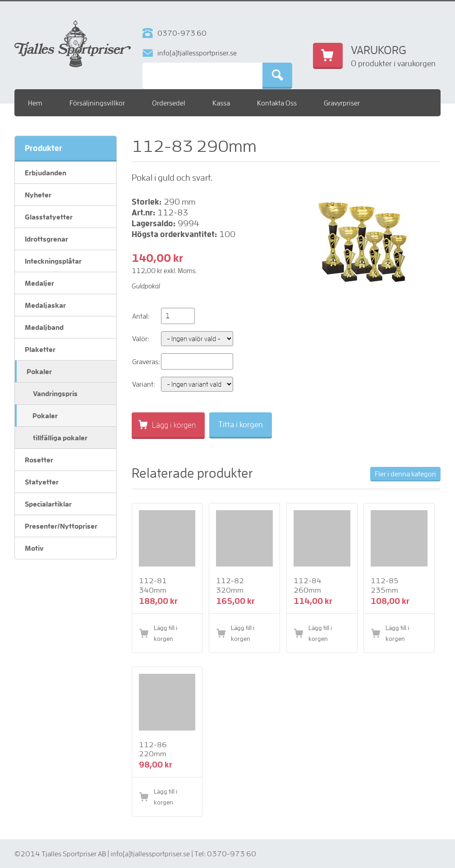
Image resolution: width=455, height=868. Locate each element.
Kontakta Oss (277, 103)
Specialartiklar (48, 504)
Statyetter (42, 482)
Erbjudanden (46, 173)
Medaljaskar (45, 305)
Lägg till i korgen (165, 633)
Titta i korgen (241, 424)
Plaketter (40, 349)
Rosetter (39, 460)
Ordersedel (169, 103)
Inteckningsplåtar (53, 261)
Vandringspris (55, 393)
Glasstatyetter (49, 217)
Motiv (34, 548)
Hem (35, 103)
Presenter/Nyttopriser (61, 526)
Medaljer (39, 283)
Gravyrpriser (342, 103)
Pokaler (39, 371)
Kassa (221, 103)
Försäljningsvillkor (97, 103)
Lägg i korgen (174, 425)
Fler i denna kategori (405, 474)
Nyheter (38, 195)
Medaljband (44, 327)
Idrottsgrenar (46, 239)
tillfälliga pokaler (60, 438)
